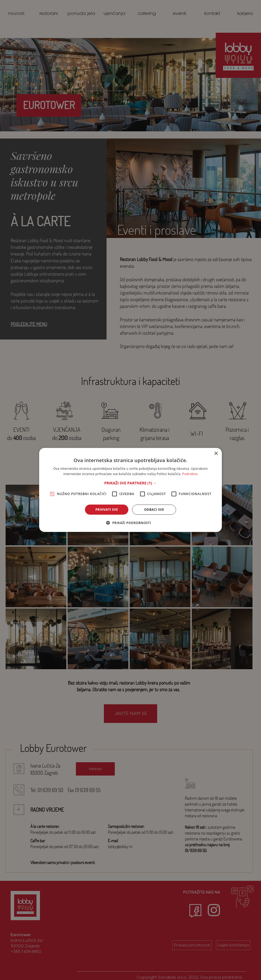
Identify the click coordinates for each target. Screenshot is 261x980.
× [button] (216, 454)
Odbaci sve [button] (154, 510)
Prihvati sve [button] (107, 510)
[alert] (130, 490)
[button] (130, 483)
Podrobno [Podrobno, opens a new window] (190, 474)
